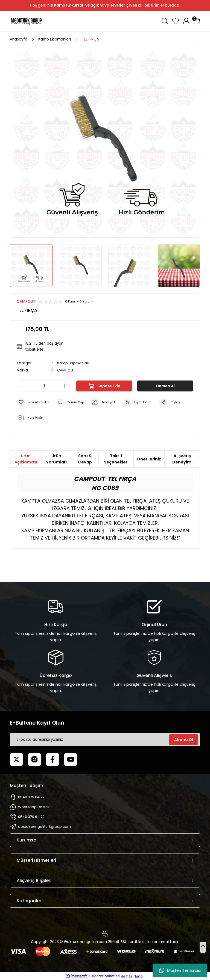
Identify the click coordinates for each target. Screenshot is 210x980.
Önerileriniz (149, 459)
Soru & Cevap (85, 459)
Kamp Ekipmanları (73, 363)
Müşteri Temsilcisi (180, 970)
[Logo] (26, 21)
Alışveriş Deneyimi (182, 459)
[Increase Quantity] (66, 386)
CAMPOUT (66, 370)
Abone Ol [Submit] (184, 740)
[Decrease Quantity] (22, 386)
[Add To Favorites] (33, 402)
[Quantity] (44, 386)
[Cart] (197, 21)
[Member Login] (186, 21)
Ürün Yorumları (56, 459)
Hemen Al (165, 386)
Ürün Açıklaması (26, 459)
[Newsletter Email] (105, 740)
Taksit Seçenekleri (116, 459)
